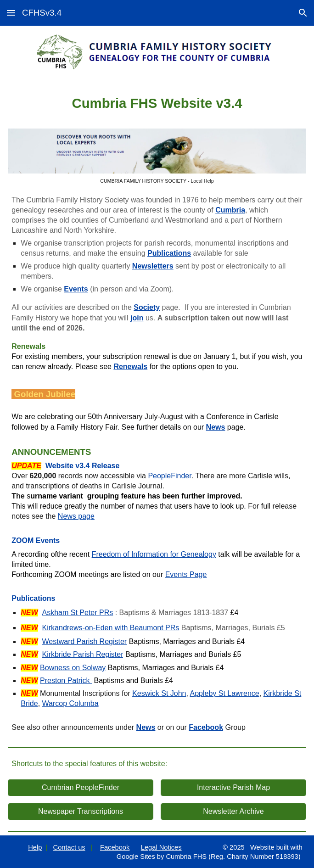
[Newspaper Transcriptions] (80, 812)
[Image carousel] (157, 156)
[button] (11, 13)
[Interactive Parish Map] (233, 788)
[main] (157, 103)
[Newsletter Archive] (233, 812)
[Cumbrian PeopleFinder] (80, 788)
